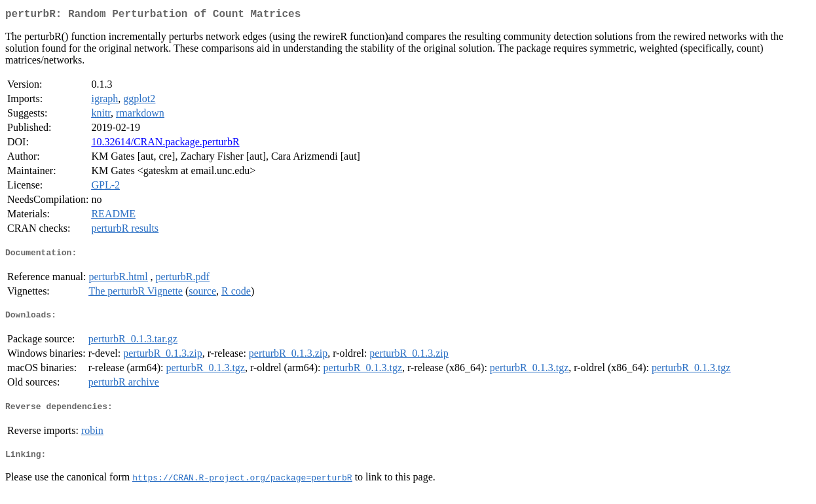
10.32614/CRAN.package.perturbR (165, 144)
